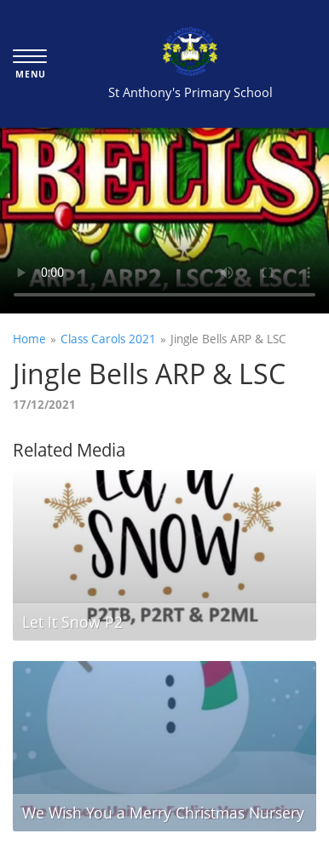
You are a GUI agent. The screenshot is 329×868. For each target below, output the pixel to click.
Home (29, 339)
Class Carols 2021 (108, 339)
